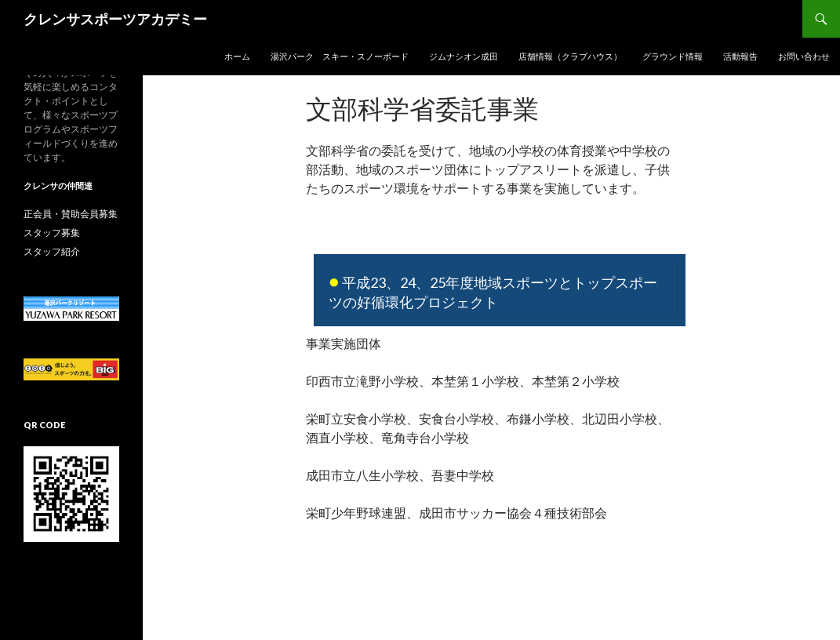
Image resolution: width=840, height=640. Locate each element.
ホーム (237, 56)
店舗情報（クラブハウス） (570, 56)
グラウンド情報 (673, 56)
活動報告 (740, 56)
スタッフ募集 (52, 233)
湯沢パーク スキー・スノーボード (340, 56)
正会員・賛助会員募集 (71, 214)
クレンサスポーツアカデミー (115, 19)
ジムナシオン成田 (464, 56)
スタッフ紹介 (52, 251)
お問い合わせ (804, 56)
